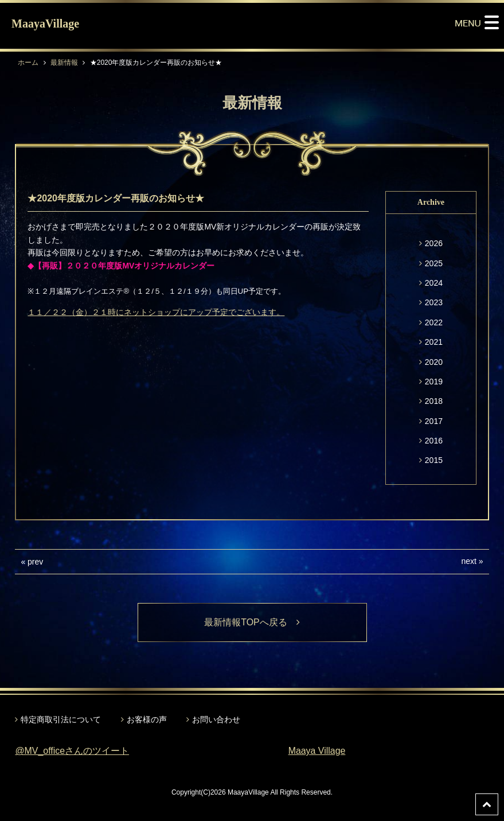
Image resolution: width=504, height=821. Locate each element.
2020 (434, 362)
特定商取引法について (61, 719)
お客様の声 (147, 719)
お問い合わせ (216, 719)
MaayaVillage (45, 24)
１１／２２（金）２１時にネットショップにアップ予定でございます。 (156, 312)
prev (35, 562)
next (468, 561)
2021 (434, 342)
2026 (434, 243)
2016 (434, 441)
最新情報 (64, 63)
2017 (434, 421)
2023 (434, 302)
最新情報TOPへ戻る (252, 622)
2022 (434, 322)
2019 (434, 382)
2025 (434, 263)
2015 (434, 460)
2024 (434, 283)
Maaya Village (317, 751)
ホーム (28, 63)
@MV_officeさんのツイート (72, 751)
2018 (434, 401)
